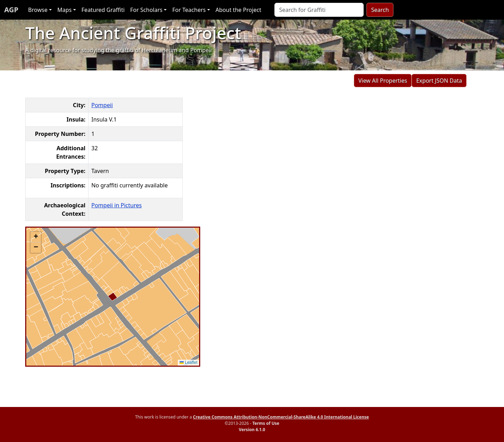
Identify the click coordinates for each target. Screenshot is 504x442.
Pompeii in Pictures (117, 205)
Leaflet (188, 362)
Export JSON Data (439, 81)
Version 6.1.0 (252, 430)
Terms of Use (266, 423)
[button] (36, 237)
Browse (38, 10)
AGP (11, 10)
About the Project (239, 10)
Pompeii (102, 105)
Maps (65, 10)
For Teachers (189, 10)
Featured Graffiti (103, 10)
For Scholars (146, 10)
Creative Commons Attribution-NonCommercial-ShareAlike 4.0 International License (281, 417)
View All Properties (383, 81)
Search (380, 10)
